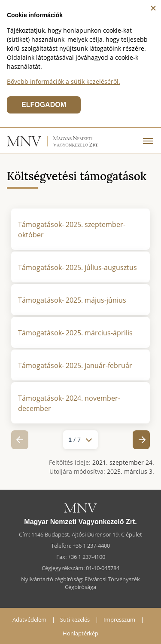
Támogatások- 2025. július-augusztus (77, 267)
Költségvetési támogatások (77, 176)
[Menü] (148, 141)
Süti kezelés (75, 619)
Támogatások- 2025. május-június (72, 300)
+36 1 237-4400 (91, 546)
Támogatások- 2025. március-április (75, 333)
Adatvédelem (29, 619)
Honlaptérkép (80, 633)
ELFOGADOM (44, 105)
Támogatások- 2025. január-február (75, 365)
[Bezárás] (153, 8)
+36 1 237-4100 (87, 557)
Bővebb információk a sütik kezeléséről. (64, 81)
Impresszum (119, 619)
